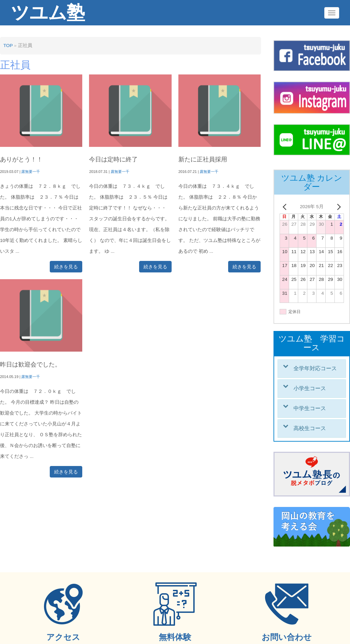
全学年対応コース (315, 368)
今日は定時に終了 (113, 159)
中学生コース (310, 408)
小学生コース (310, 388)
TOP (8, 46)
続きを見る (66, 267)
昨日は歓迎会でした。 (30, 364)
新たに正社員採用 (203, 159)
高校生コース (310, 428)
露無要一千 (31, 172)
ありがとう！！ (21, 159)
